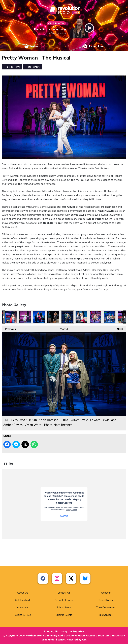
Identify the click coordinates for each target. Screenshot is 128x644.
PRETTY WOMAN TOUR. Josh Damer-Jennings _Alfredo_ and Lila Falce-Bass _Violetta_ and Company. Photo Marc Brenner (39, 317)
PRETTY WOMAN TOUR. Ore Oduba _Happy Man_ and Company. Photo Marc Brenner (95, 317)
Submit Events (64, 615)
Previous (9, 328)
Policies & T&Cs (22, 615)
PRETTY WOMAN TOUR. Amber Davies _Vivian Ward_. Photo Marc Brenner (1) (11, 317)
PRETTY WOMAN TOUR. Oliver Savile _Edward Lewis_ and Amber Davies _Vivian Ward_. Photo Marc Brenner (81, 317)
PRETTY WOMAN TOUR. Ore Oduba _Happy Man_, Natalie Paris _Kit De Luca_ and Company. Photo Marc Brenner (110, 317)
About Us (23, 592)
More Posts (34, 67)
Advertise (22, 607)
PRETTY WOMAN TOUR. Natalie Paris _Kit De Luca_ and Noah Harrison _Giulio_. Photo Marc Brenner (53, 317)
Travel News (106, 600)
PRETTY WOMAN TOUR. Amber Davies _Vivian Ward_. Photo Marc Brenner (25, 317)
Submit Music (64, 607)
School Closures (64, 600)
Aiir (84, 639)
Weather (106, 592)
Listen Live (93, 46)
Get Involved (23, 600)
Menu (31, 46)
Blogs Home (14, 67)
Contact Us (64, 592)
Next (118, 328)
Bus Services (106, 615)
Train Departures (106, 607)
